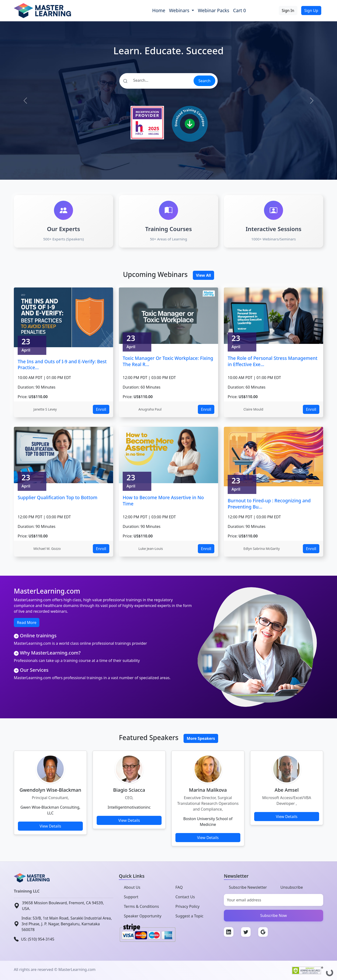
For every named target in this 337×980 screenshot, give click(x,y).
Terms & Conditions (141, 906)
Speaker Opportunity (143, 916)
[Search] (156, 80)
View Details (50, 826)
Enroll (101, 409)
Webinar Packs (214, 10)
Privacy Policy (187, 906)
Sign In (288, 11)
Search (204, 81)
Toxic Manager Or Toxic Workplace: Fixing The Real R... (168, 361)
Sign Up (311, 11)
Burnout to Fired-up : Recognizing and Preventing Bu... (269, 504)
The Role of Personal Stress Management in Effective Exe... (273, 361)
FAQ (179, 887)
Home (159, 10)
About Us (132, 887)
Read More (27, 623)
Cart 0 (240, 10)
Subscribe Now (274, 915)
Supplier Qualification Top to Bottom (58, 497)
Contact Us (185, 897)
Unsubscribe (292, 887)
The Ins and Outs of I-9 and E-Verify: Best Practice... (62, 365)
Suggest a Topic (189, 916)
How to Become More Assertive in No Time (163, 501)
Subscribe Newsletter (248, 887)
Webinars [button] (180, 10)
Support (131, 897)
